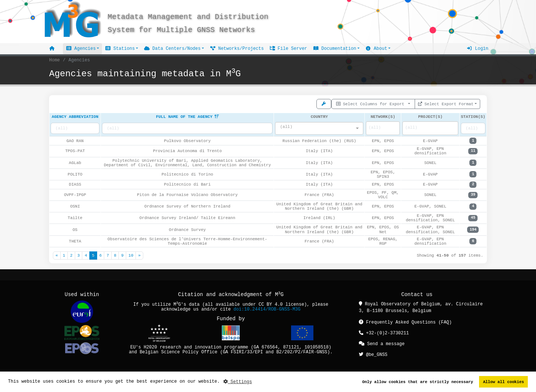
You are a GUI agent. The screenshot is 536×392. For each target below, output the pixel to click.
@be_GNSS (373, 354)
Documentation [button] (335, 49)
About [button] (376, 49)
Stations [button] (120, 49)
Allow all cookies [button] (504, 382)
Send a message (382, 343)
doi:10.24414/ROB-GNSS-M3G (267, 309)
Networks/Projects (237, 49)
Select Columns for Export (371, 103)
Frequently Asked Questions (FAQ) (405, 322)
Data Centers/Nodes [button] (172, 49)
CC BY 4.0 (271, 304)
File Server (288, 49)
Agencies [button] (81, 49)
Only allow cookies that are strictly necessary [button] (418, 382)
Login (478, 49)
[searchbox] (377, 128)
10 (131, 255)
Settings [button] (238, 382)
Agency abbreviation (75, 117)
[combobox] (319, 128)
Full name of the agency (187, 117)
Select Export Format (446, 103)
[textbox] (317, 127)
